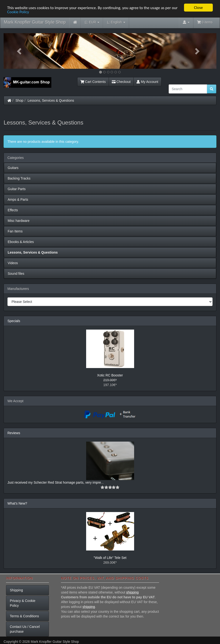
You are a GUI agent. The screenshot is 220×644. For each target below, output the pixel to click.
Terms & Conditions (24, 616)
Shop (20, 100)
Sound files (16, 274)
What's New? (17, 503)
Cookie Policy (18, 12)
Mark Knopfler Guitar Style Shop (35, 22)
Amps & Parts (18, 200)
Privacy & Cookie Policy (23, 603)
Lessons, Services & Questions (51, 100)
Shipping (16, 590)
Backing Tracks (19, 178)
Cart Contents (93, 82)
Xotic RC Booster (110, 375)
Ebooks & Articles (21, 242)
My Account (147, 82)
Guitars (13, 168)
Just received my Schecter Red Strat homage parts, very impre (54, 482)
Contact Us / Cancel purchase (25, 629)
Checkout (121, 82)
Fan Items (15, 231)
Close (198, 8)
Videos (13, 263)
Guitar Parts (17, 189)
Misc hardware (19, 221)
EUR (92, 22)
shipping (132, 592)
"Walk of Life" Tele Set (110, 558)
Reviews (14, 433)
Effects (13, 210)
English (116, 22)
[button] (20, 51)
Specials (14, 321)
